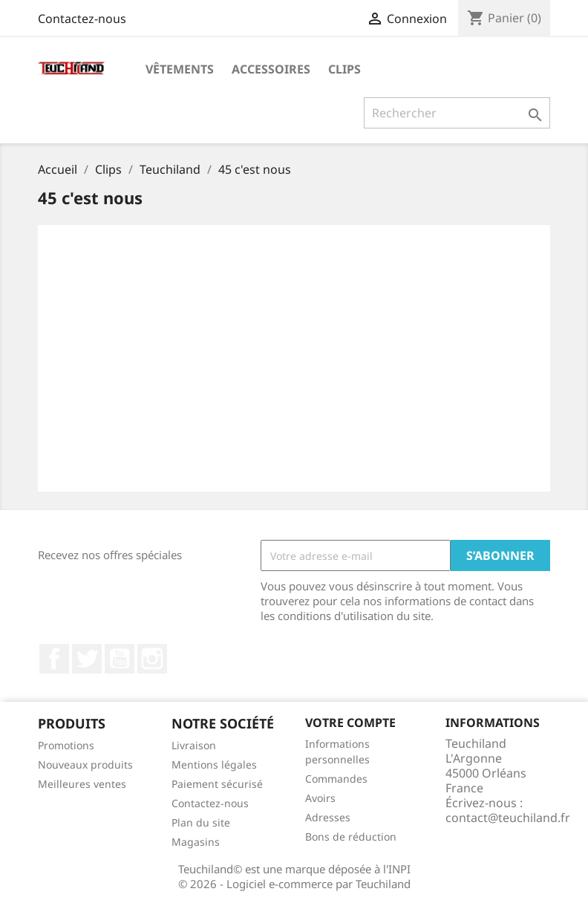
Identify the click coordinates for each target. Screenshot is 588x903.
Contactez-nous (82, 19)
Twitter (87, 659)
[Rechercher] (457, 113)
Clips (344, 69)
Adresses (328, 817)
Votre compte (350, 723)
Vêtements (180, 69)
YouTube (120, 659)
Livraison (194, 745)
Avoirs (320, 798)
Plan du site (201, 822)
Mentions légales (214, 765)
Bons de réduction (351, 837)
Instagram (152, 659)
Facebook (54, 659)
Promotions (66, 745)
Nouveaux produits (85, 765)
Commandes (336, 779)
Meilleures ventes (82, 784)
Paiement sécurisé (217, 784)
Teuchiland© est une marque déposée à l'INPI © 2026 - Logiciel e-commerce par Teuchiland (294, 876)
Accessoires (271, 69)
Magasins (196, 842)
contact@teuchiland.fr (508, 818)
